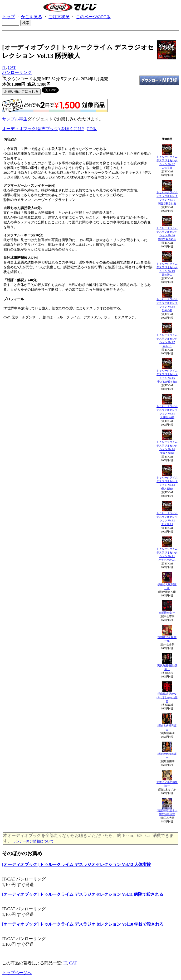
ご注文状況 (59, 17)
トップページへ (17, 973)
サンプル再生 (15, 119)
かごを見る (32, 17)
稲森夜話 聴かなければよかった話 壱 (167, 697)
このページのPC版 (93, 17)
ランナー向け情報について (33, 841)
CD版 (92, 129)
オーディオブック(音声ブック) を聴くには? (43, 129)
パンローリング (17, 72)
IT (4, 67)
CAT (12, 67)
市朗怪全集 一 (167, 613)
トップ (8, 17)
